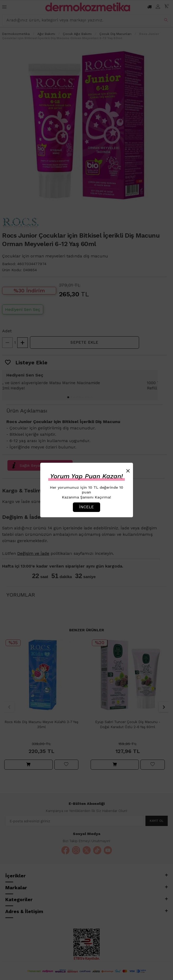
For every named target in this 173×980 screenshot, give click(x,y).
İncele (86, 507)
